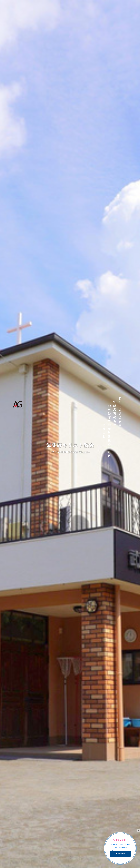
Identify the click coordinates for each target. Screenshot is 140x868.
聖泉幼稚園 (120, 854)
